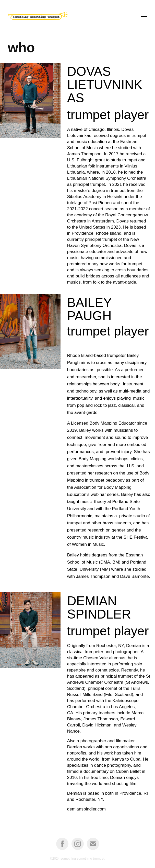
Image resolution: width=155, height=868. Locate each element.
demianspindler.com (86, 809)
